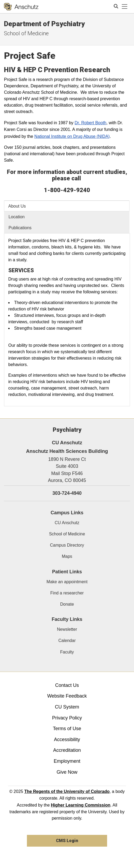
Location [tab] (17, 217)
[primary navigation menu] (125, 7)
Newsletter (67, 629)
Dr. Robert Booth (90, 123)
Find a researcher (67, 593)
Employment (67, 761)
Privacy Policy (67, 718)
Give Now (67, 772)
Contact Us (67, 685)
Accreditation (67, 750)
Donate (67, 604)
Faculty (67, 652)
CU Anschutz (67, 523)
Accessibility (67, 739)
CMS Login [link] (67, 841)
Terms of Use (67, 729)
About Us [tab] (17, 206)
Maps (67, 556)
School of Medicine (67, 534)
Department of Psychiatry (44, 24)
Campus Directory (67, 545)
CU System (67, 707)
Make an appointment (67, 582)
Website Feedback (67, 696)
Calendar (67, 641)
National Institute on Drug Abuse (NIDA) (72, 136)
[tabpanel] (67, 320)
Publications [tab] (20, 228)
